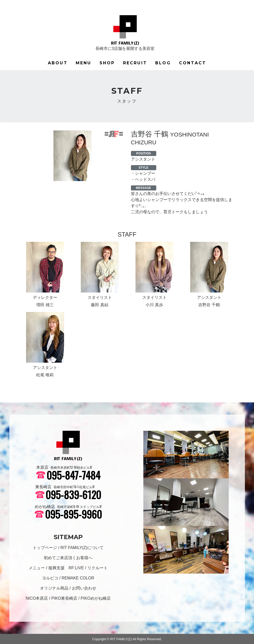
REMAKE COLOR (78, 578)
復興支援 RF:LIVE (66, 568)
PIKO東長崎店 (64, 598)
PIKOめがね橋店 (95, 598)
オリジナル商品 (54, 588)
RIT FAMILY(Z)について (82, 548)
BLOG (163, 63)
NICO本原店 (37, 598)
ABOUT (58, 63)
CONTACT (193, 63)
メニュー (37, 568)
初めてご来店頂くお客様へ (68, 558)
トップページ (45, 548)
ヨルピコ (50, 578)
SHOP (107, 63)
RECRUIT (135, 63)
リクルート (97, 568)
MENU (84, 63)
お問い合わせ (84, 588)
